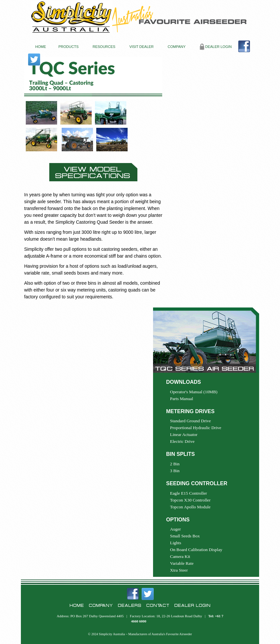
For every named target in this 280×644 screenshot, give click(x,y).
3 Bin (175, 471)
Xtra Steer (179, 570)
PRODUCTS (69, 47)
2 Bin (175, 464)
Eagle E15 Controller (188, 493)
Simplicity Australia (112, 634)
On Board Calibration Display (196, 550)
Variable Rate (182, 563)
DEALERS (130, 605)
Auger (175, 529)
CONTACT (158, 605)
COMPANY (177, 47)
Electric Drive (182, 441)
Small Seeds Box (185, 536)
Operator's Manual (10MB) (194, 392)
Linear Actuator (184, 434)
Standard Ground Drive (190, 421)
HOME (41, 47)
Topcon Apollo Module (190, 507)
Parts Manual (182, 399)
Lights (176, 543)
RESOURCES (104, 47)
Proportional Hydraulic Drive (196, 428)
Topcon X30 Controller (190, 500)
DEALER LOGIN (216, 47)
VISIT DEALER (141, 47)
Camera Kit (180, 556)
